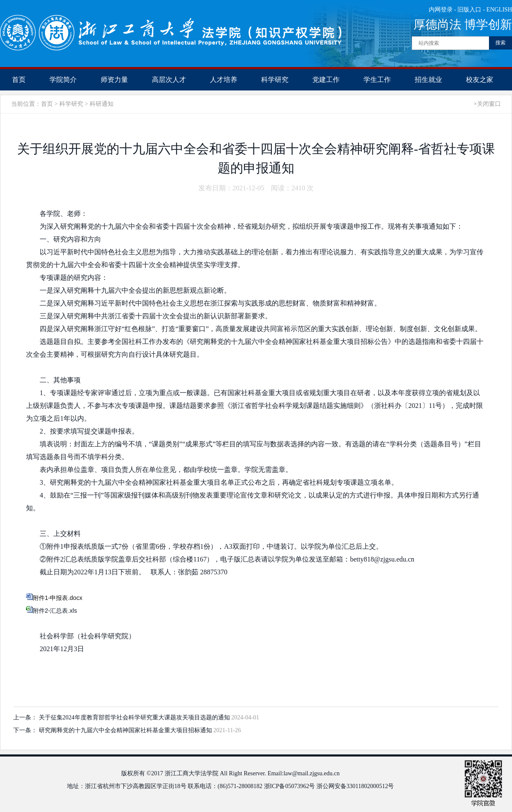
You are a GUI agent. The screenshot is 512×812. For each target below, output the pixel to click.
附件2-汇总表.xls (55, 611)
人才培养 (224, 80)
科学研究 (275, 80)
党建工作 (326, 80)
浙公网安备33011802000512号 (355, 786)
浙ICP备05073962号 (290, 786)
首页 (19, 80)
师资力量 (114, 80)
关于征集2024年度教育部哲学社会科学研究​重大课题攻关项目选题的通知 (135, 717)
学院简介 (63, 80)
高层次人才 (169, 80)
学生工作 (377, 80)
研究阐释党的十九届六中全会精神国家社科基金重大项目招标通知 (126, 730)
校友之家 (480, 80)
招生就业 (428, 80)
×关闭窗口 (487, 104)
